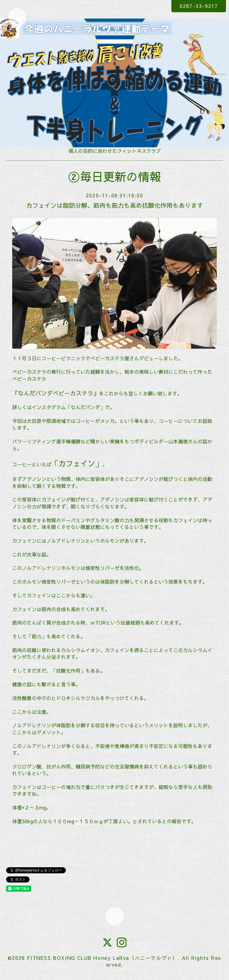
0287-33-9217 (199, 6)
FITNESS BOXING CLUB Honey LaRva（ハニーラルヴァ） (102, 958)
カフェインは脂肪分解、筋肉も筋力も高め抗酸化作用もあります (115, 205)
